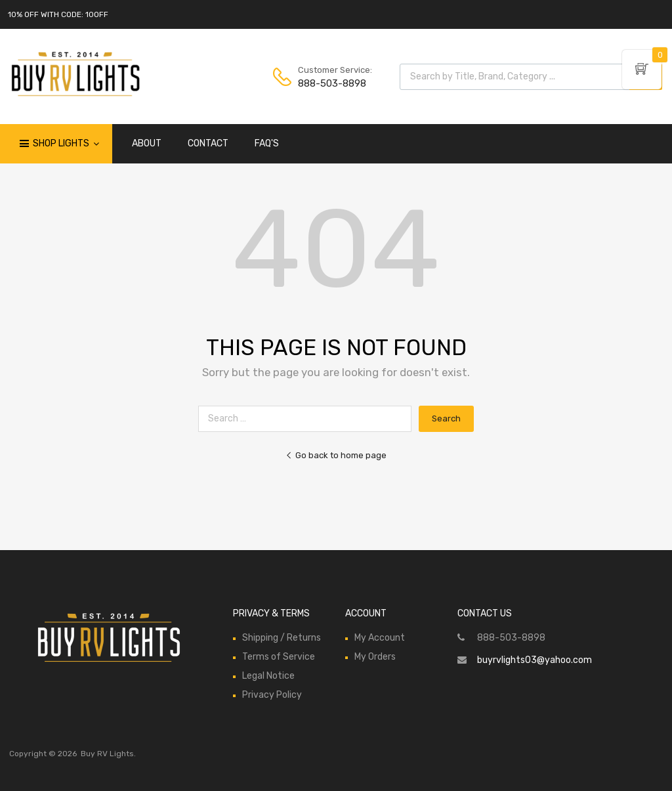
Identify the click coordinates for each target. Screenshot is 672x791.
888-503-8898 (330, 83)
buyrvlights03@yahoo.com (535, 660)
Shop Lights (66, 144)
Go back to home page (336, 455)
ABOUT (147, 143)
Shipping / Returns (282, 638)
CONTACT (208, 143)
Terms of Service (279, 657)
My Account (380, 638)
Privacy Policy (272, 695)
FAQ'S (267, 143)
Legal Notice (268, 676)
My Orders (375, 657)
